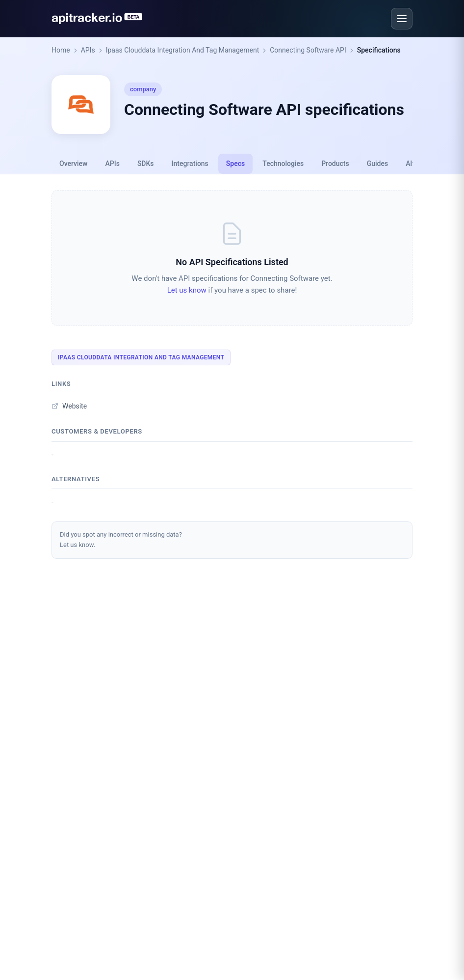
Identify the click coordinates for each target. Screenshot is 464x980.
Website (69, 406)
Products (335, 163)
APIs (88, 50)
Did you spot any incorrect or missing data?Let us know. (121, 540)
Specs (235, 163)
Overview (73, 163)
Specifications (379, 50)
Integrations (190, 163)
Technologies (283, 163)
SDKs (146, 163)
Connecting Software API (308, 50)
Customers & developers (97, 431)
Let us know (187, 290)
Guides (377, 163)
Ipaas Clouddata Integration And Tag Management (183, 50)
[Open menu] (402, 19)
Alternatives (76, 479)
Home (61, 50)
